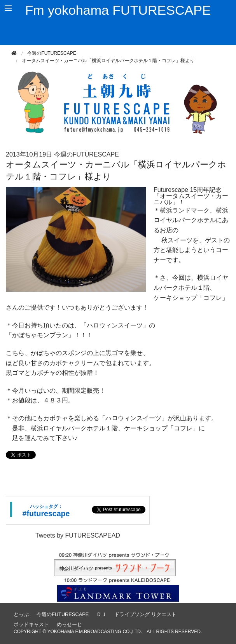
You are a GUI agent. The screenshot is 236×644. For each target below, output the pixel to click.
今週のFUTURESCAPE (52, 53)
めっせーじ (69, 624)
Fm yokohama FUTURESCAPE (118, 10)
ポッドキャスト (31, 624)
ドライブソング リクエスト (145, 614)
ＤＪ (101, 614)
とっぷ (21, 614)
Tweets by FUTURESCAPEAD (78, 535)
